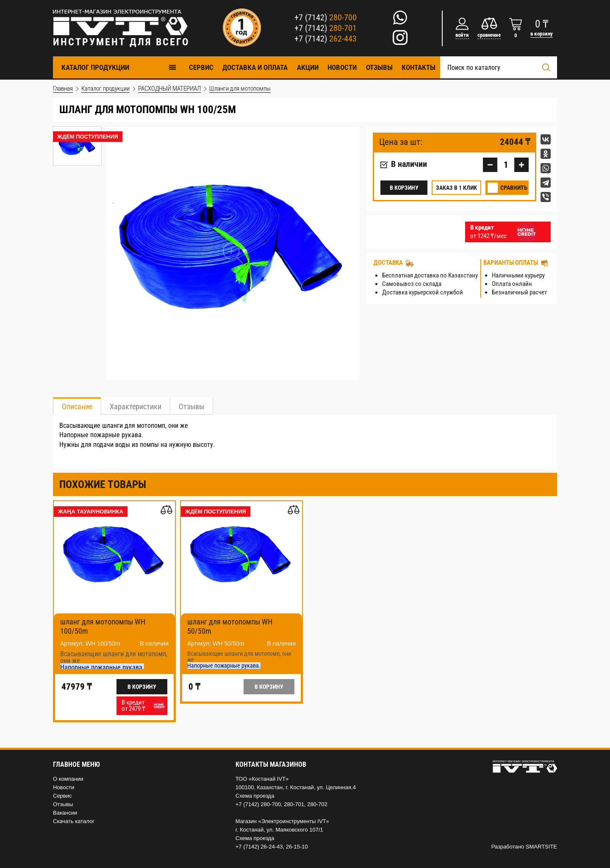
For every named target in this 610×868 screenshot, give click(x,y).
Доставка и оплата (255, 67)
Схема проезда (255, 796)
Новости (342, 67)
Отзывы (379, 67)
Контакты (419, 67)
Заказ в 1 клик (456, 188)
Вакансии (65, 813)
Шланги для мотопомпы (240, 89)
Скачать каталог (74, 821)
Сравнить (514, 188)
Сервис (62, 796)
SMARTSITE (541, 847)
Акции (308, 67)
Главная (63, 89)
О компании (68, 779)
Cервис (201, 67)
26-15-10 (297, 847)
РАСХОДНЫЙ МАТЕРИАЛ (169, 89)
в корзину (542, 34)
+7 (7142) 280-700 (258, 804)
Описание (77, 406)
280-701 (294, 804)
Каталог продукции (119, 67)
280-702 (317, 804)
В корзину (404, 188)
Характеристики (136, 406)
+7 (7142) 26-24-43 (259, 847)
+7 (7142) (326, 17)
